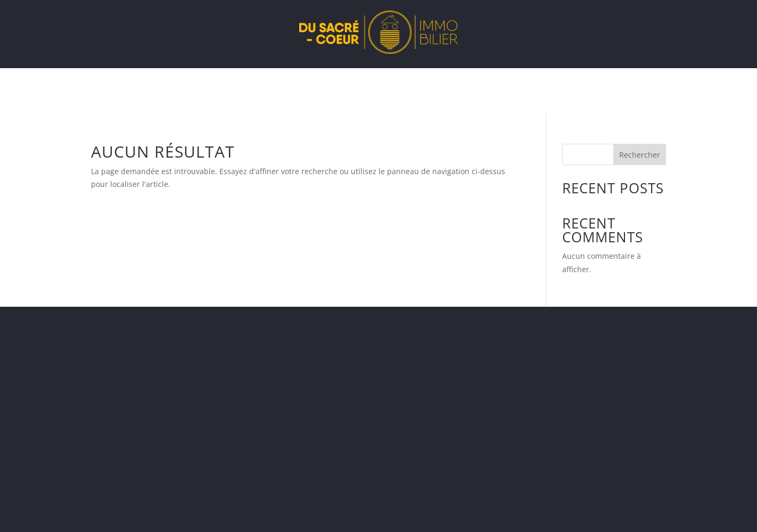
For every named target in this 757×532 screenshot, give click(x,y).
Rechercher (640, 155)
